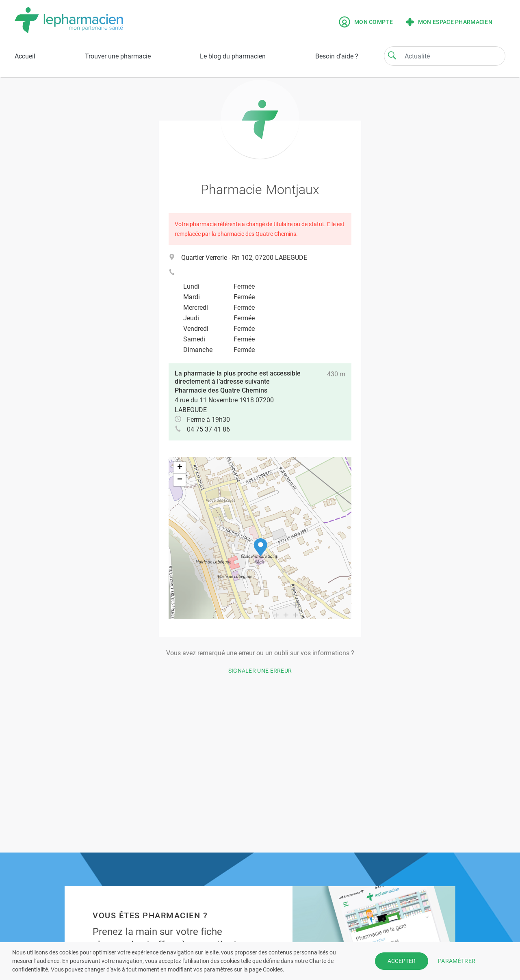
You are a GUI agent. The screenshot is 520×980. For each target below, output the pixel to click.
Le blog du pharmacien (233, 56)
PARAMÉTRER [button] (457, 961)
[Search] (392, 55)
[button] (261, 547)
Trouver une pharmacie (118, 56)
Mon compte (366, 22)
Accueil (25, 56)
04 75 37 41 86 (208, 429)
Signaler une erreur (260, 671)
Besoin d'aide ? (337, 56)
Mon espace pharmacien (449, 22)
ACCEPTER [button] (402, 961)
